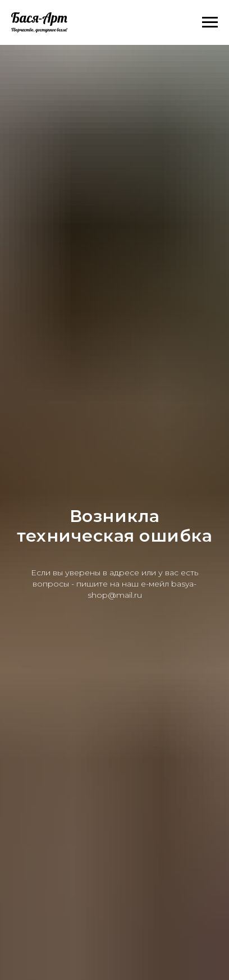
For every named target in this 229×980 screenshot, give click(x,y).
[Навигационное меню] (210, 22)
